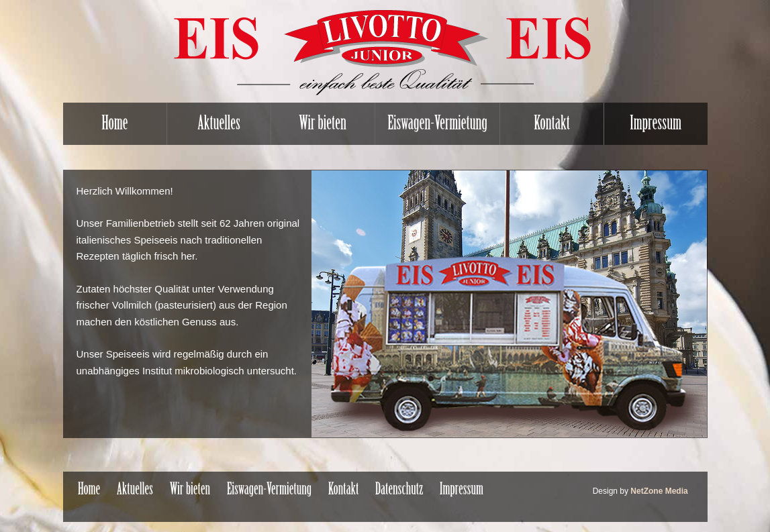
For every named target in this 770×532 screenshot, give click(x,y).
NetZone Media (659, 491)
